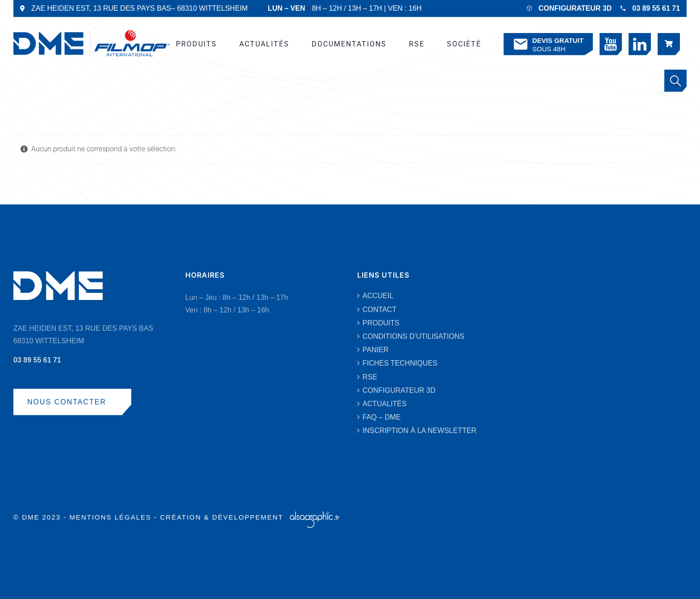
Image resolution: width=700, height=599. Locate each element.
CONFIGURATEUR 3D (575, 8)
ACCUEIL (378, 296)
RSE (370, 377)
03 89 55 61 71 (656, 8)
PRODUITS (381, 323)
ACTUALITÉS (385, 404)
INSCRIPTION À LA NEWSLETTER (419, 431)
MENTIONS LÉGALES (110, 517)
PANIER (375, 350)
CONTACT (379, 310)
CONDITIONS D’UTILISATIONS (413, 336)
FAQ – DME (381, 417)
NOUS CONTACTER (67, 402)
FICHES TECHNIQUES (400, 363)
